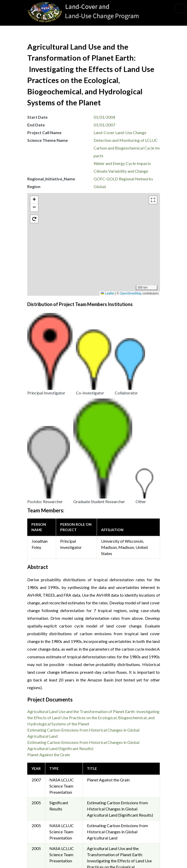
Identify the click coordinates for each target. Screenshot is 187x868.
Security (39, 794)
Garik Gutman (110, 739)
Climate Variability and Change (121, 171)
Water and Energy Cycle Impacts (122, 163)
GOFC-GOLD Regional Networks (123, 179)
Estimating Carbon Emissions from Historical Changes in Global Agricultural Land (117, 660)
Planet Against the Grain (49, 583)
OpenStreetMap (131, 293)
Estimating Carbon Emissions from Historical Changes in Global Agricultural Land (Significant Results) (120, 637)
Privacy (38, 783)
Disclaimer (41, 806)
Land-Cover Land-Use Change (120, 132)
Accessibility (43, 818)
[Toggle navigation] (180, 8)
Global (100, 186)
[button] (96, 249)
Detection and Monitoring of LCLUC (126, 140)
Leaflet (107, 293)
